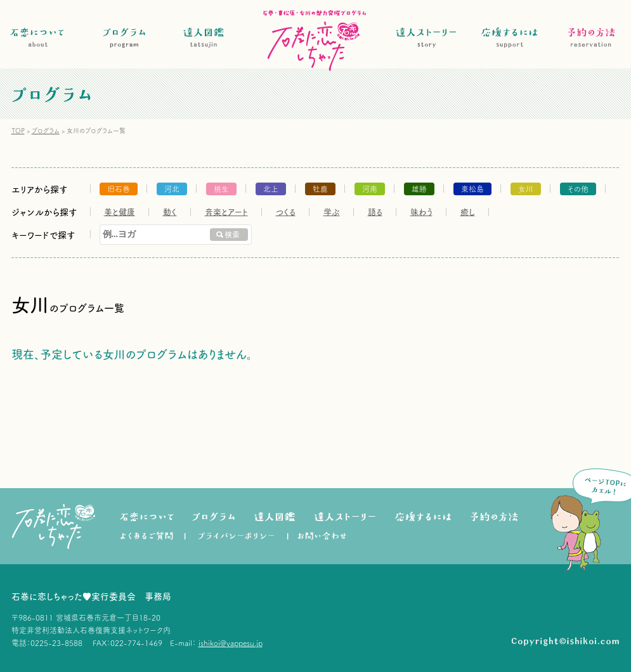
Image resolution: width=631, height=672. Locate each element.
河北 (172, 189)
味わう (421, 212)
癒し (468, 212)
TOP (18, 131)
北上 (271, 189)
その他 (578, 189)
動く (170, 212)
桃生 (221, 189)
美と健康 (120, 212)
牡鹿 (320, 189)
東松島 (472, 189)
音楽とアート (226, 212)
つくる (286, 212)
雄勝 (419, 189)
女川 (526, 189)
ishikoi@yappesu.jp (231, 643)
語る (375, 212)
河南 (370, 189)
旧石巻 (119, 189)
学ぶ (332, 212)
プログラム (46, 131)
